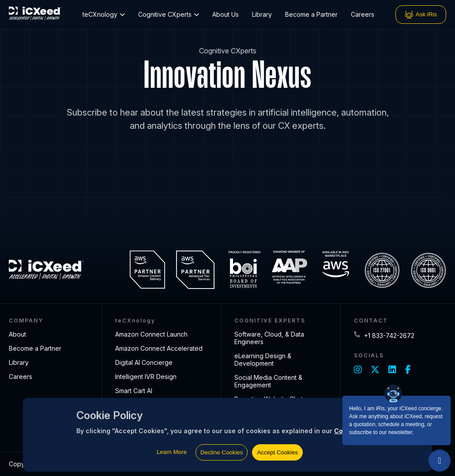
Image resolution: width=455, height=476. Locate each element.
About (17, 334)
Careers (363, 14)
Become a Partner (311, 14)
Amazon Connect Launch (151, 334)
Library (262, 14)
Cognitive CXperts (169, 14)
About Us (226, 14)
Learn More (172, 452)
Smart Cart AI (134, 391)
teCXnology (104, 14)
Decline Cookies (222, 452)
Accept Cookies (277, 452)
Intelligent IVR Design (146, 377)
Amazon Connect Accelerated (159, 348)
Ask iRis (421, 15)
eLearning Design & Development (263, 360)
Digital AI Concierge (144, 362)
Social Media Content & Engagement (268, 381)
